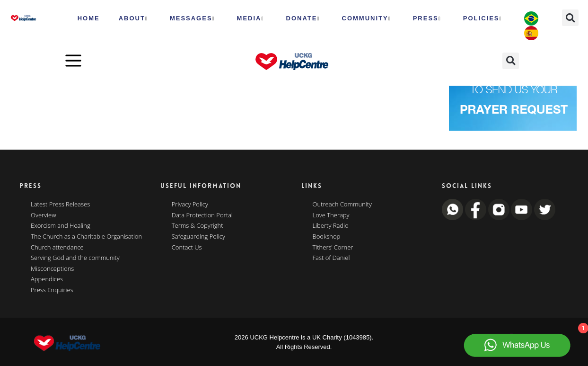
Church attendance (57, 248)
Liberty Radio (331, 226)
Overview (44, 215)
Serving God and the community (75, 258)
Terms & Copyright (197, 226)
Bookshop (327, 237)
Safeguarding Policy (198, 237)
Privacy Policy (190, 205)
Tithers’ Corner (333, 248)
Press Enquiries (52, 290)
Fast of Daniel (331, 258)
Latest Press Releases (60, 205)
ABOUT (133, 18)
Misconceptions (52, 269)
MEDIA (251, 18)
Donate (303, 18)
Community (367, 18)
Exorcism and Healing (61, 226)
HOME (89, 18)
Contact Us (187, 248)
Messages (193, 18)
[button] (570, 18)
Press (427, 18)
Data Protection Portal (202, 215)
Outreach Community (342, 205)
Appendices (47, 279)
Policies (483, 18)
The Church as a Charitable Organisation (86, 237)
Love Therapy (331, 215)
